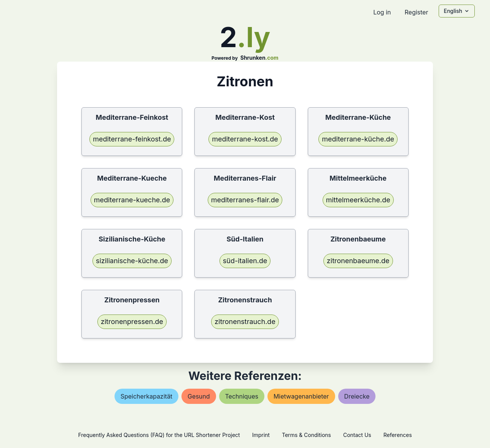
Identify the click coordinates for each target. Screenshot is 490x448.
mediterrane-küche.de (358, 139)
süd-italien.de (245, 261)
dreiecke (357, 396)
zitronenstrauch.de (245, 322)
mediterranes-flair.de (245, 200)
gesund (199, 396)
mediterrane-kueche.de (132, 200)
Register (416, 12)
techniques (242, 396)
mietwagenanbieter (301, 396)
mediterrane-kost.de (245, 139)
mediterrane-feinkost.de (132, 139)
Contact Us (357, 435)
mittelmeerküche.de (358, 200)
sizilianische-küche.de (132, 261)
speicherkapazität (146, 396)
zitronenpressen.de (132, 322)
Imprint (261, 435)
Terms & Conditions (306, 435)
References (398, 435)
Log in (382, 12)
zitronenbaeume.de (358, 261)
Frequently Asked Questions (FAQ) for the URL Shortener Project (159, 435)
